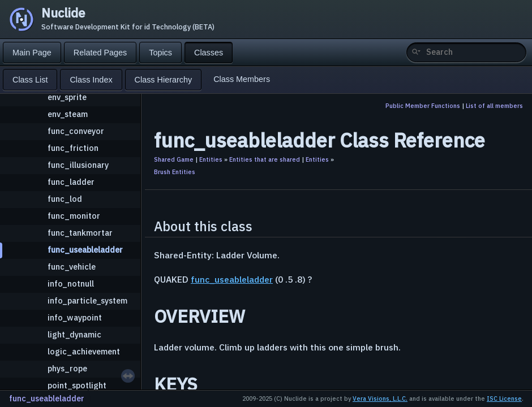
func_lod (65, 199)
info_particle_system (87, 300)
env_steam (68, 114)
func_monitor (74, 216)
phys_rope (67, 368)
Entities (211, 159)
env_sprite (67, 97)
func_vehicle (72, 267)
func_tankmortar (80, 233)
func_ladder (71, 182)
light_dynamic (74, 334)
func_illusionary (78, 165)
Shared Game (174, 159)
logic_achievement (84, 351)
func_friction (73, 148)
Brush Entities (175, 172)
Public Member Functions (423, 106)
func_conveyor (76, 131)
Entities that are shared (265, 159)
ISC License (504, 399)
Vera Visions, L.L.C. (380, 399)
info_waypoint (75, 317)
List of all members (494, 106)
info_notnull (71, 283)
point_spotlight (77, 385)
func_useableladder (85, 250)
